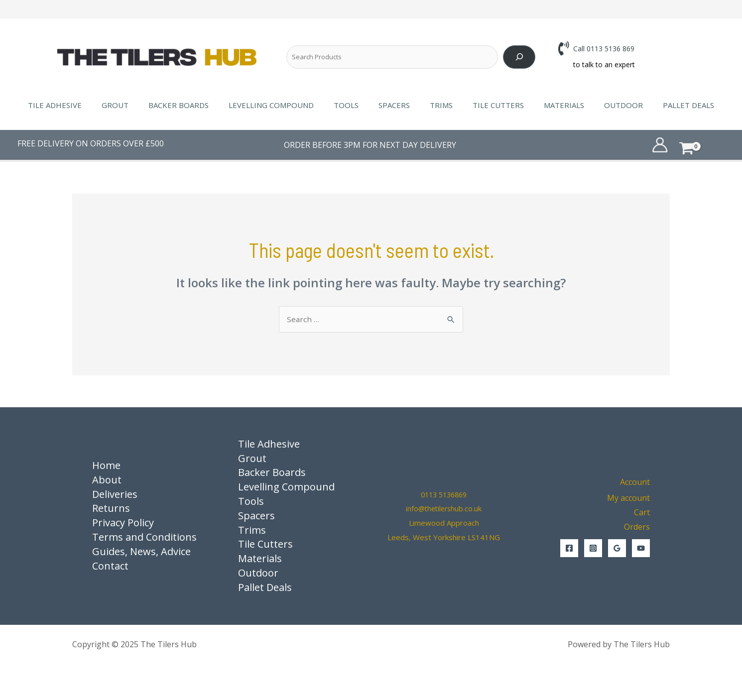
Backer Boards (193, 105)
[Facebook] (569, 549)
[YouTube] (641, 549)
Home (106, 466)
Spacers (394, 105)
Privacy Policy (123, 524)
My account (628, 499)
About (107, 480)
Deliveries (115, 495)
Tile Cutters (488, 105)
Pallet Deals (664, 105)
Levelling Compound (281, 105)
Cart (642, 513)
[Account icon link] (660, 145)
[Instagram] (593, 549)
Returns (111, 509)
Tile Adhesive (80, 105)
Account (635, 482)
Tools (351, 105)
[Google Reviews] (617, 549)
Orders (637, 527)
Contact (110, 566)
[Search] (519, 57)
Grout (135, 105)
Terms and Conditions (144, 537)
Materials (549, 105)
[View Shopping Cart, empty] (701, 145)
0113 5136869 (444, 495)
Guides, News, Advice (141, 552)
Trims (436, 105)
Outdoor (604, 105)
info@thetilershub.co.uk (444, 509)
